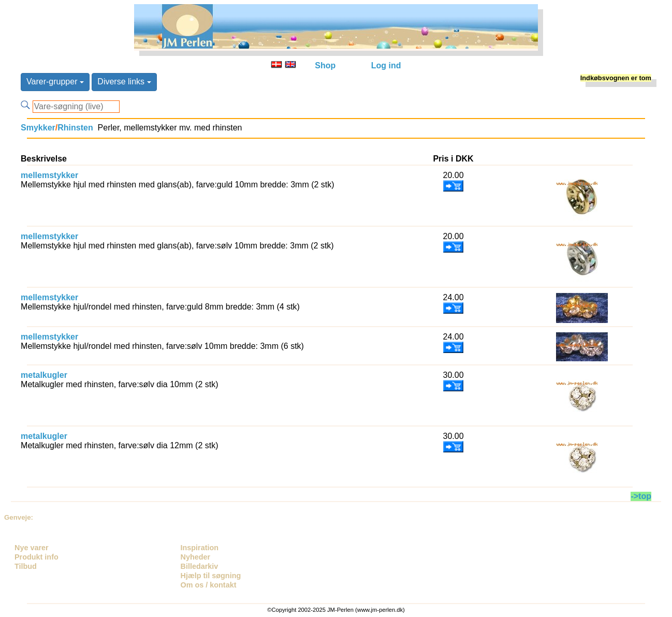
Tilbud (26, 566)
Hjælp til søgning (211, 576)
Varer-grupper (55, 82)
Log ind (386, 65)
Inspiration (200, 548)
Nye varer (32, 548)
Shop (325, 65)
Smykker (38, 128)
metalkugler (44, 375)
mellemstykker (49, 175)
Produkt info (36, 557)
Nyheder (196, 557)
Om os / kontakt (209, 585)
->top (641, 496)
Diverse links (124, 82)
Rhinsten (75, 128)
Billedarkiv (200, 566)
